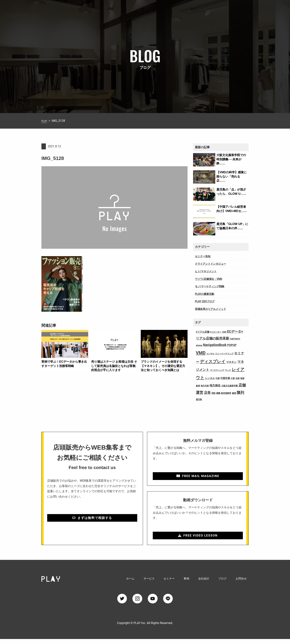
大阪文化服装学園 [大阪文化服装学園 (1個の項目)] (230, 386)
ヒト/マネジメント (206, 271)
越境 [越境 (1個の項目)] (234, 393)
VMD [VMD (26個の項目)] (201, 353)
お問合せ (243, 8)
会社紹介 (211, 8)
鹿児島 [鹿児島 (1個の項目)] (199, 399)
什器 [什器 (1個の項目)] (233, 378)
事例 (196, 8)
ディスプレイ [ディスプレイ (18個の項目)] (213, 361)
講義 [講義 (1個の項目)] (218, 393)
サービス (165, 8)
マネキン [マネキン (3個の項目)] (231, 362)
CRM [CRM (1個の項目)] (224, 332)
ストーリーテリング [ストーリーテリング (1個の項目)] (224, 354)
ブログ (227, 8)
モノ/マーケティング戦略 (210, 286)
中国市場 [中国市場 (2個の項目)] (225, 378)
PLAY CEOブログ (205, 301)
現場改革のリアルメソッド (210, 309)
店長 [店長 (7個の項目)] (207, 393)
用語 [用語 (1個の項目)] (213, 393)
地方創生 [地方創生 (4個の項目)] (215, 385)
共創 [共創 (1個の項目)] (237, 378)
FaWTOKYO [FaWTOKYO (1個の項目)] (235, 339)
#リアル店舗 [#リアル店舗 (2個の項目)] (203, 332)
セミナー (182, 8)
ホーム (149, 8)
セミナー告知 (203, 256)
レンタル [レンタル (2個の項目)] (210, 378)
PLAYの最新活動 (205, 294)
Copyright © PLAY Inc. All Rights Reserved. (145, 628)
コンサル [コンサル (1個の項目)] (210, 354)
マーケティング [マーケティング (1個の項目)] (217, 370)
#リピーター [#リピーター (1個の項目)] (216, 332)
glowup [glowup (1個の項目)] (199, 345)
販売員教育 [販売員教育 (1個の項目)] (226, 393)
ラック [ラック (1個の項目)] (228, 370)
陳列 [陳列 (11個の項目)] (240, 393)
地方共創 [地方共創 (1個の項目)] (205, 386)
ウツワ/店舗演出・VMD (209, 279)
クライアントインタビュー (210, 264)
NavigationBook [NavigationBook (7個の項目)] (215, 345)
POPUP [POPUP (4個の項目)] (232, 345)
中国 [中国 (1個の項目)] (217, 378)
